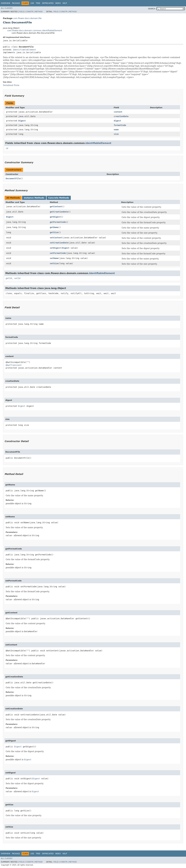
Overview (6, 3)
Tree (38, 3)
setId (17, 278)
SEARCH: (152, 9)
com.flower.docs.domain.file (27, 18)
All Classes (7, 8)
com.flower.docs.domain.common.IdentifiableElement (35, 30)
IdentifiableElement (24, 50)
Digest (22, 121)
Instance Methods (34, 198)
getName (54, 227)
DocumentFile (13, 178)
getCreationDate (59, 212)
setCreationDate (59, 243)
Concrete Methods (59, 198)
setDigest (55, 248)
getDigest (55, 217)
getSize (54, 232)
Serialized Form (11, 85)
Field (22, 12)
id (7, 148)
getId (9, 278)
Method (39, 12)
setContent (56, 238)
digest (117, 121)
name (116, 130)
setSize (54, 263)
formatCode (120, 125)
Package (16, 3)
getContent (56, 207)
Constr (29, 12)
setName (54, 258)
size (116, 134)
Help (65, 3)
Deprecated (48, 3)
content (118, 112)
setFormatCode (58, 253)
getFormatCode (58, 222)
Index (58, 3)
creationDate (121, 116)
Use (32, 3)
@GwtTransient (14, 365)
